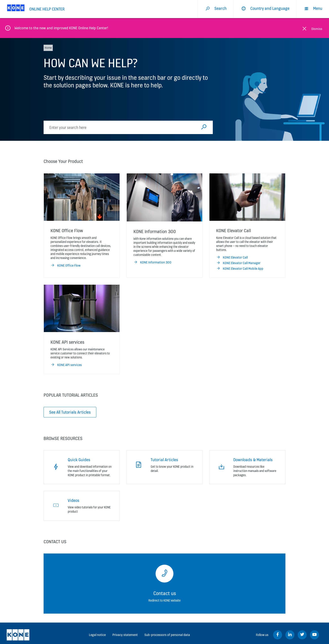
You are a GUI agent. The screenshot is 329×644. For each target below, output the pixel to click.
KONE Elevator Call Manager (238, 263)
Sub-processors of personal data (167, 635)
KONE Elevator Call (232, 257)
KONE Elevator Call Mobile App (240, 269)
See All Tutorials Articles (70, 412)
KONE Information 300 (152, 262)
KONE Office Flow (65, 265)
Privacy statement (125, 635)
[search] (122, 127)
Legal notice (97, 635)
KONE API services (66, 365)
